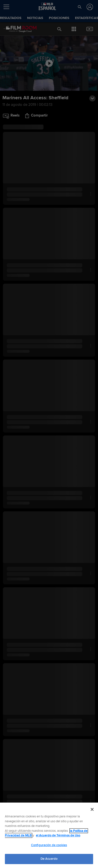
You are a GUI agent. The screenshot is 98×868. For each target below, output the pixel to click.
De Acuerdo (49, 859)
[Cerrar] (92, 809)
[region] (49, 835)
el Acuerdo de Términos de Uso (58, 835)
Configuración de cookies (49, 845)
